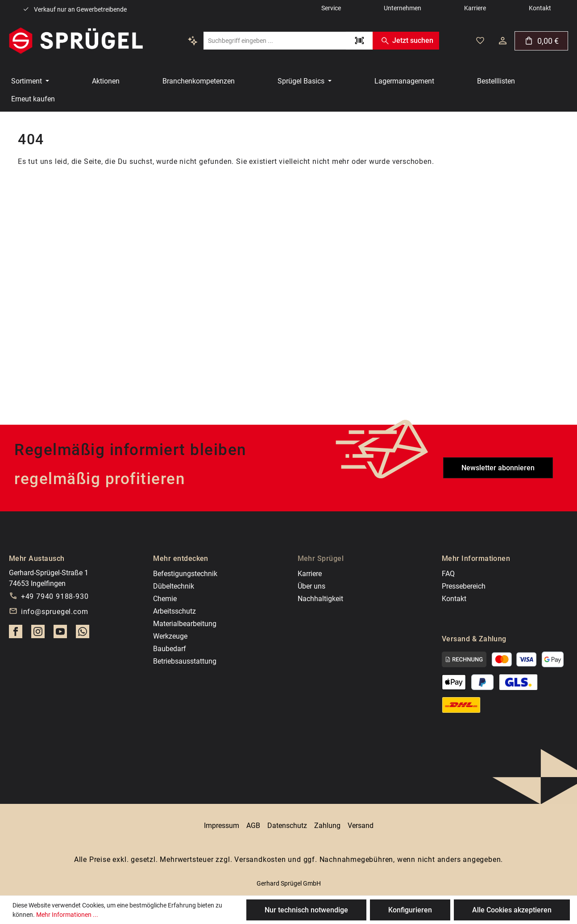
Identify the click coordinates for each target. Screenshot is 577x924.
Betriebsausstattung (185, 661)
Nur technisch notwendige (306, 910)
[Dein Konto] (503, 41)
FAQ (448, 574)
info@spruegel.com (55, 612)
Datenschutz (287, 826)
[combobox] (275, 41)
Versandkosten (260, 859)
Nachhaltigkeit (320, 599)
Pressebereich (464, 586)
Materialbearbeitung (185, 624)
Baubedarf (170, 649)
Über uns (311, 586)
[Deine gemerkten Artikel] (480, 41)
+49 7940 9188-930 (55, 596)
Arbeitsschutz (174, 611)
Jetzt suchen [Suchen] (406, 41)
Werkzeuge (170, 636)
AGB (253, 826)
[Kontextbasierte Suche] (193, 41)
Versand (361, 826)
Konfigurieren (410, 910)
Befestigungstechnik (185, 574)
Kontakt (454, 599)
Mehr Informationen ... (67, 915)
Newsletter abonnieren (498, 468)
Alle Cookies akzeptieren (512, 910)
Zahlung (327, 826)
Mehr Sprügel (321, 558)
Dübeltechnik (174, 586)
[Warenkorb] (541, 41)
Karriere (310, 574)
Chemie (165, 599)
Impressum (222, 826)
